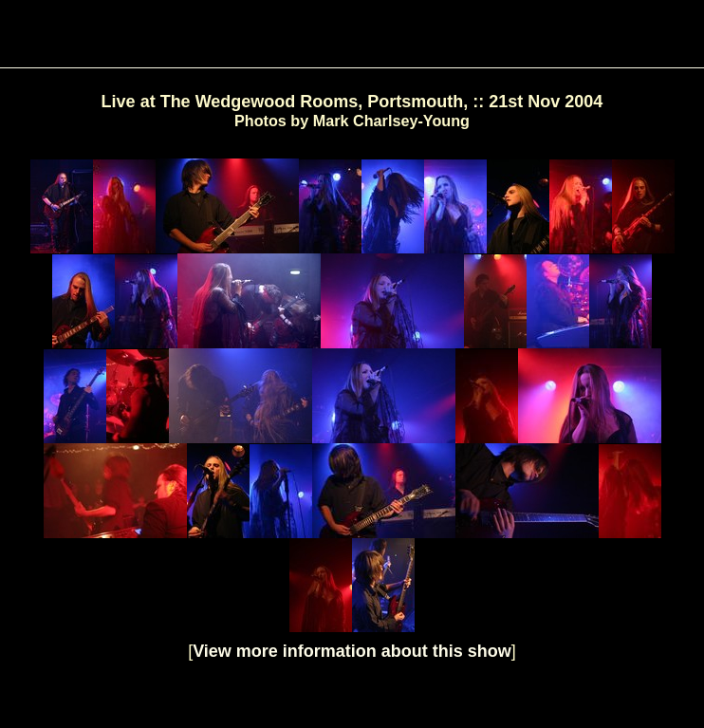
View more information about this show (352, 651)
